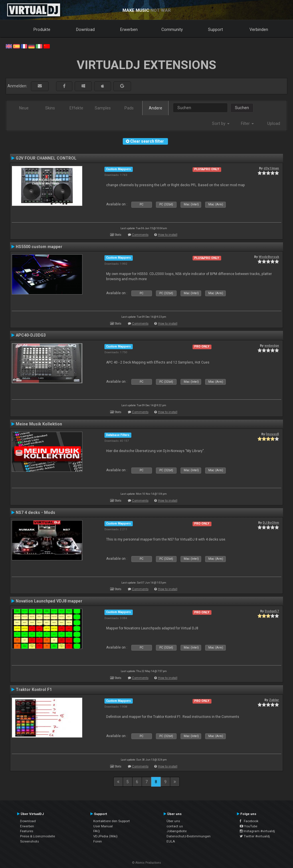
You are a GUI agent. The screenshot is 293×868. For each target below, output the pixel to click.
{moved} (272, 434)
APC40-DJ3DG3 (31, 335)
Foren (98, 841)
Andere (156, 108)
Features (27, 831)
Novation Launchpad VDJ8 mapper (49, 601)
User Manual (103, 826)
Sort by (221, 123)
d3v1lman (271, 168)
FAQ (97, 831)
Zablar (274, 700)
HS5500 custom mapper (39, 247)
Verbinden (259, 30)
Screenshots (29, 841)
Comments (140, 235)
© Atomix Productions (147, 863)
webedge (272, 345)
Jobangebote (177, 831)
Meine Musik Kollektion (39, 424)
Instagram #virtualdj (257, 831)
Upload (274, 123)
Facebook (249, 821)
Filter (247, 123)
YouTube (249, 826)
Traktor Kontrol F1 (34, 690)
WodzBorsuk (269, 257)
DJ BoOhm (271, 523)
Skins (50, 108)
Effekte (76, 108)
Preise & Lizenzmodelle (37, 836)
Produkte (42, 30)
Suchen (242, 108)
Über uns (173, 821)
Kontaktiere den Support (112, 821)
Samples (103, 108)
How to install (168, 235)
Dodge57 (272, 611)
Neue (24, 108)
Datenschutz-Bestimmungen (189, 836)
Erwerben (129, 30)
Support (215, 30)
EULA (171, 841)
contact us (175, 826)
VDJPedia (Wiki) (105, 836)
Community (172, 30)
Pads (129, 108)
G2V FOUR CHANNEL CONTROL (46, 158)
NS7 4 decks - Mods (35, 512)
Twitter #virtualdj (255, 836)
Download (85, 30)
